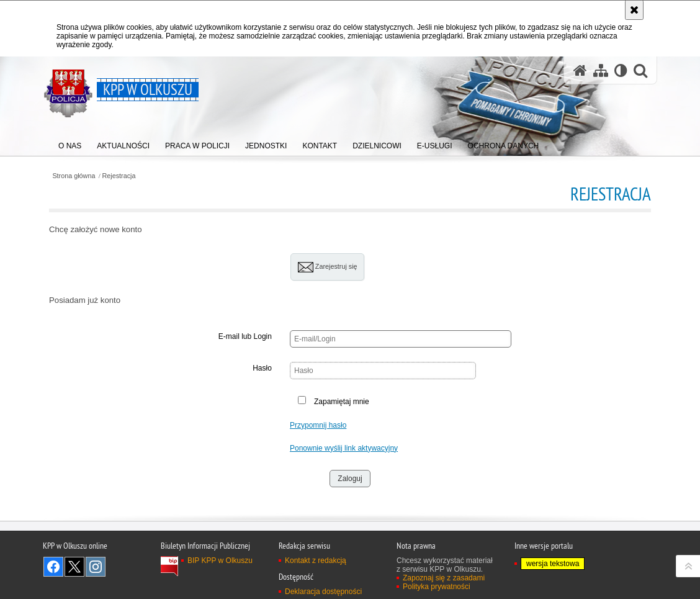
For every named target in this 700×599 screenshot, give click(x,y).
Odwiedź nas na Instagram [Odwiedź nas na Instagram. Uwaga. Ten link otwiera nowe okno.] (96, 567)
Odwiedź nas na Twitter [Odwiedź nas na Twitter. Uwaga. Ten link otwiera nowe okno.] (74, 567)
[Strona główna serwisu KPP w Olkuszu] (580, 70)
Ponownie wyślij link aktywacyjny (344, 448)
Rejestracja (119, 176)
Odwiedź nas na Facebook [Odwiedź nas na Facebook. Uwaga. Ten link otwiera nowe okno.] (53, 567)
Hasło (262, 368)
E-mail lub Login (245, 336)
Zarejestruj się (328, 267)
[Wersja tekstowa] (621, 70)
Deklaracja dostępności (323, 592)
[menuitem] (70, 143)
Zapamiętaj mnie (342, 402)
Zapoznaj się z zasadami (444, 578)
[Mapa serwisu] (601, 70)
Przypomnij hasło (318, 425)
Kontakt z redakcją (316, 561)
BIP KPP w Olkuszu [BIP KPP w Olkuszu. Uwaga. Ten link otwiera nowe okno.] (220, 561)
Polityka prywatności (437, 587)
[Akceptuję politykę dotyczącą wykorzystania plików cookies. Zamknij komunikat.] (634, 10)
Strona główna (74, 176)
